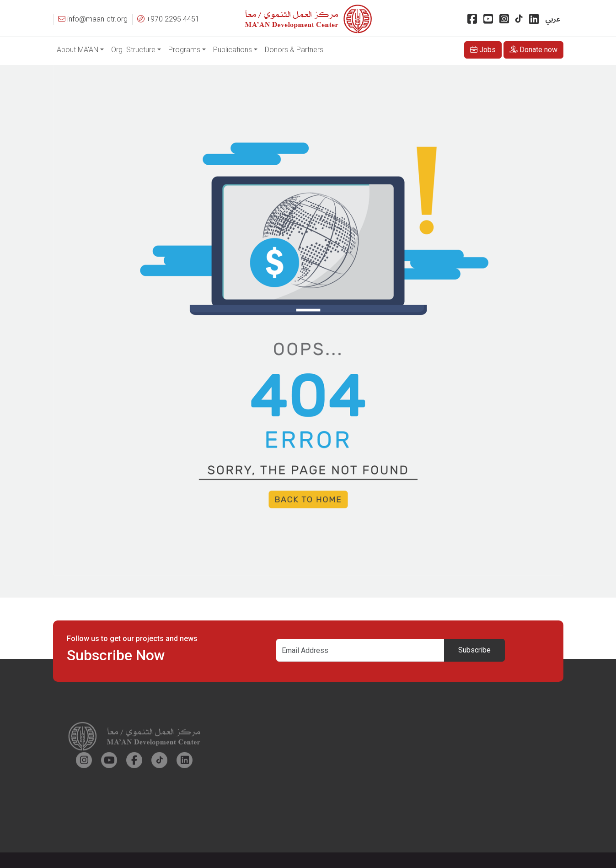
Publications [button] (233, 50)
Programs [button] (184, 50)
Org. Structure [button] (133, 50)
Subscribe (474, 650)
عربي (553, 19)
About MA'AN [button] (78, 50)
